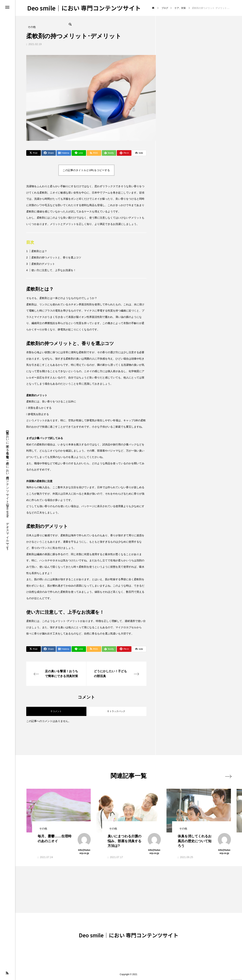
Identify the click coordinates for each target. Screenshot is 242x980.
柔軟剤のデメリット (43, 264)
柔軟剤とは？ (39, 251)
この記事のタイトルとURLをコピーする (86, 170)
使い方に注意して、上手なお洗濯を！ (54, 270)
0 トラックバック (116, 711)
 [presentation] (227, 776)
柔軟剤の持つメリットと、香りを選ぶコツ (56, 257)
